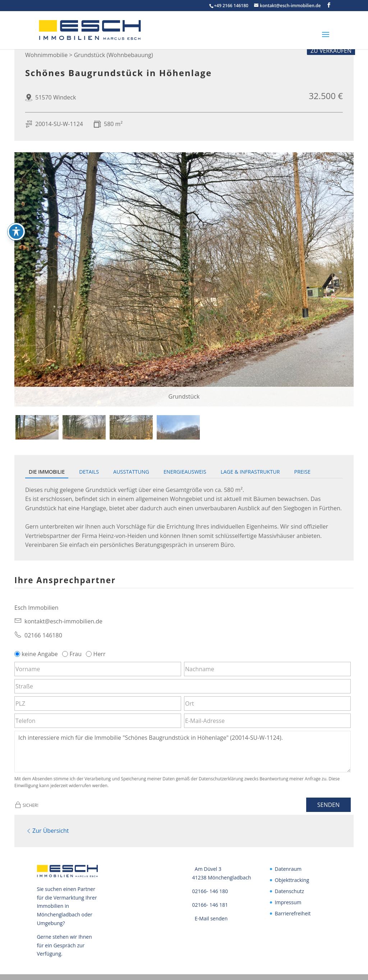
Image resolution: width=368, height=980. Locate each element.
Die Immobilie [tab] (47, 472)
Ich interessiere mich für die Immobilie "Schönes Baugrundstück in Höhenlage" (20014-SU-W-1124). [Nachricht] (183, 752)
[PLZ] (98, 703)
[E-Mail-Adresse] (267, 721)
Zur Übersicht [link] (47, 830)
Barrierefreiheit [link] (293, 912)
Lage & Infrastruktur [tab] (250, 472)
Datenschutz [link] (289, 890)
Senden (328, 805)
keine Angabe (37, 654)
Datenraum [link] (288, 867)
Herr (96, 654)
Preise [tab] (302, 472)
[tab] (37, 427)
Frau (73, 654)
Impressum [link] (288, 900)
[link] (67, 29)
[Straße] (183, 686)
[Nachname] (267, 669)
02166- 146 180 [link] (210, 890)
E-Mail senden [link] (211, 917)
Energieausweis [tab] (185, 472)
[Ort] (267, 703)
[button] (329, 5)
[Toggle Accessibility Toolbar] (16, 232)
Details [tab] (89, 472)
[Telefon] (98, 721)
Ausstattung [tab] (131, 472)
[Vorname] (98, 669)
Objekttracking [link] (292, 879)
